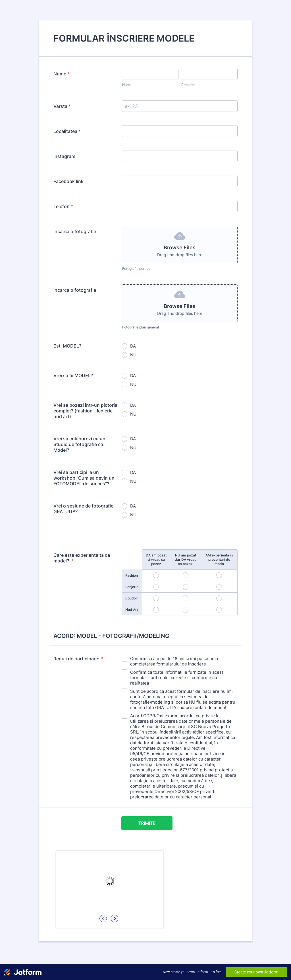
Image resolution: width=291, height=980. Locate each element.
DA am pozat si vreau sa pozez (156, 559)
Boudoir (132, 598)
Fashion (132, 575)
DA (133, 346)
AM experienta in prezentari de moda (219, 559)
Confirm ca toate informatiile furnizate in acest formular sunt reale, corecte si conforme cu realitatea (177, 678)
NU (133, 355)
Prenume (188, 85)
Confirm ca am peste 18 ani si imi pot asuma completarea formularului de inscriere (174, 661)
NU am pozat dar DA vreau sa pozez (186, 559)
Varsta (62, 106)
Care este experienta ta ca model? (82, 558)
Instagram (64, 156)
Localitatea (67, 131)
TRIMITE (147, 823)
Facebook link (68, 181)
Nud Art (132, 610)
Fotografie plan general (141, 327)
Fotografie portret (136, 269)
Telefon (63, 206)
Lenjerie (132, 587)
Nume (62, 74)
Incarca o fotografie (75, 231)
